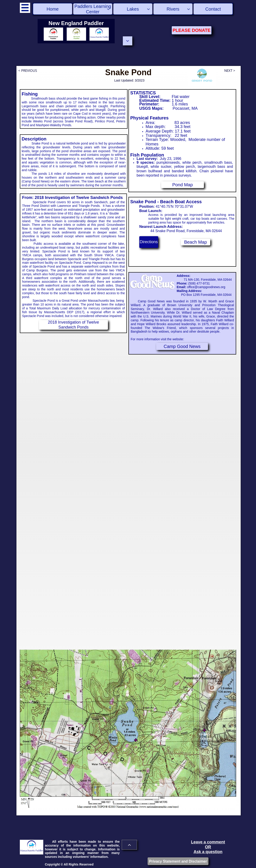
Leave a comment (208, 842)
